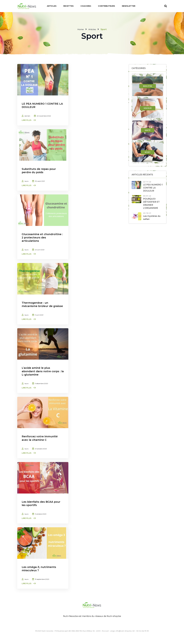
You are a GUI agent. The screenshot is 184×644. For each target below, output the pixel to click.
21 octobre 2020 (41, 448)
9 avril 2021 (39, 315)
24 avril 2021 (40, 250)
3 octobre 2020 (41, 514)
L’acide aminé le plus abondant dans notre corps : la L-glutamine (43, 371)
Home (81, 29)
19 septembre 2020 (42, 579)
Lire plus (27, 120)
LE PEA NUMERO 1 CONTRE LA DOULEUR (153, 188)
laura (26, 181)
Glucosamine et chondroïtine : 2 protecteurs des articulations (42, 237)
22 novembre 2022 (44, 116)
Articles (92, 29)
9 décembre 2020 (42, 383)
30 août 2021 (40, 181)
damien (27, 116)
